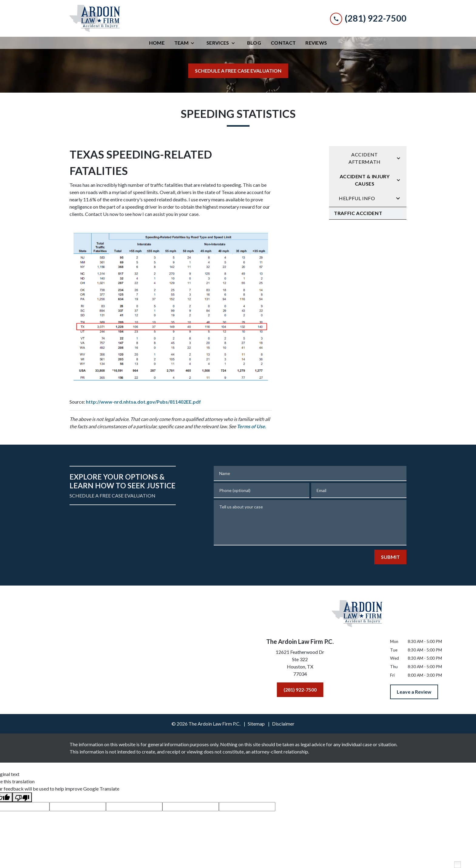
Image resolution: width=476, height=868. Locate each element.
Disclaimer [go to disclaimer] (283, 724)
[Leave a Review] (414, 692)
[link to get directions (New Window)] (300, 664)
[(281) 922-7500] (300, 690)
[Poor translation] (22, 797)
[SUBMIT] (390, 557)
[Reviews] (316, 43)
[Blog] (254, 43)
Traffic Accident (358, 213)
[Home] (157, 43)
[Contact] (283, 43)
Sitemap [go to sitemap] (256, 724)
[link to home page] (95, 18)
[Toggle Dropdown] (194, 43)
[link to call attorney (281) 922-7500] (368, 18)
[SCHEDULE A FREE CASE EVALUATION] (238, 71)
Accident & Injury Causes (365, 180)
